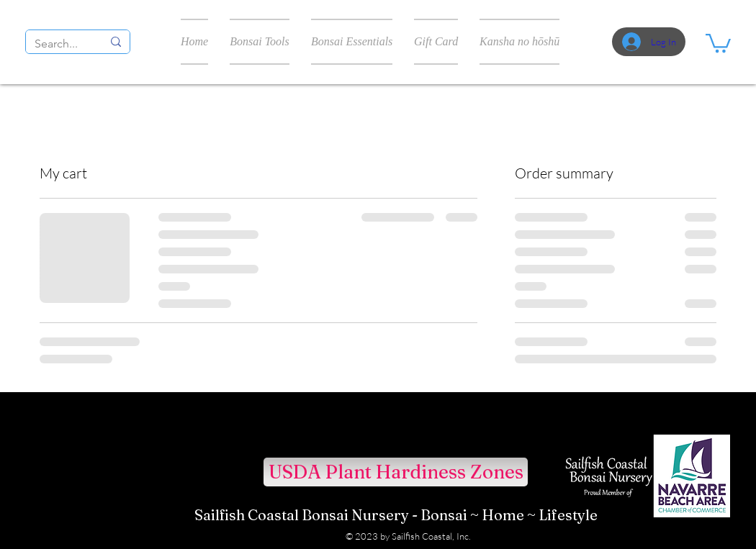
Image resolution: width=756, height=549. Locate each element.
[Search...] (58, 44)
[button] (718, 42)
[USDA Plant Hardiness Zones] (396, 472)
